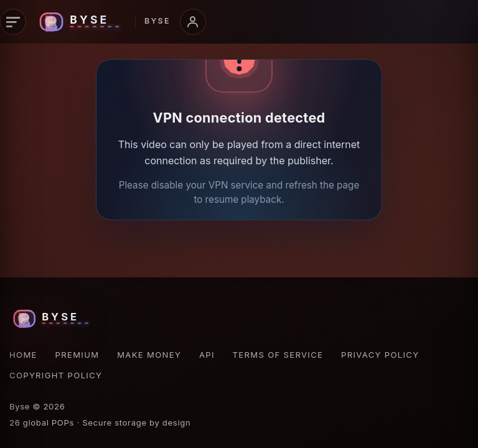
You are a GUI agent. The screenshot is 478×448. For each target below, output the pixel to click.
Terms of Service (278, 355)
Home (23, 355)
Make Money (149, 355)
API (207, 355)
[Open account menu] (193, 22)
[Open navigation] (13, 22)
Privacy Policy (380, 355)
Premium (77, 355)
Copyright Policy (56, 375)
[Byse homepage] (103, 22)
